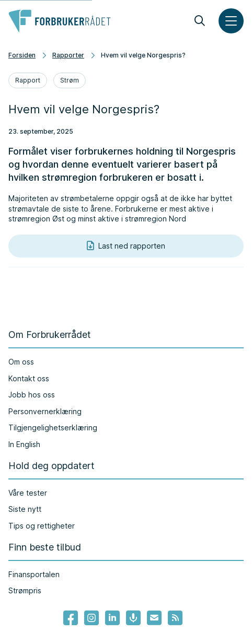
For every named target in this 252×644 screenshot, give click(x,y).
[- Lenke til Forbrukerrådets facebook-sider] (71, 618)
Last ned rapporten (126, 246)
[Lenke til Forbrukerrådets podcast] (133, 618)
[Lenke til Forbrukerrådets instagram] (91, 618)
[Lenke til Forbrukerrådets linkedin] (112, 618)
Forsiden (22, 55)
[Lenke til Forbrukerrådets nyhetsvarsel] (154, 618)
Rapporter (68, 55)
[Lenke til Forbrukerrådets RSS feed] (175, 618)
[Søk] (200, 21)
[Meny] (231, 21)
